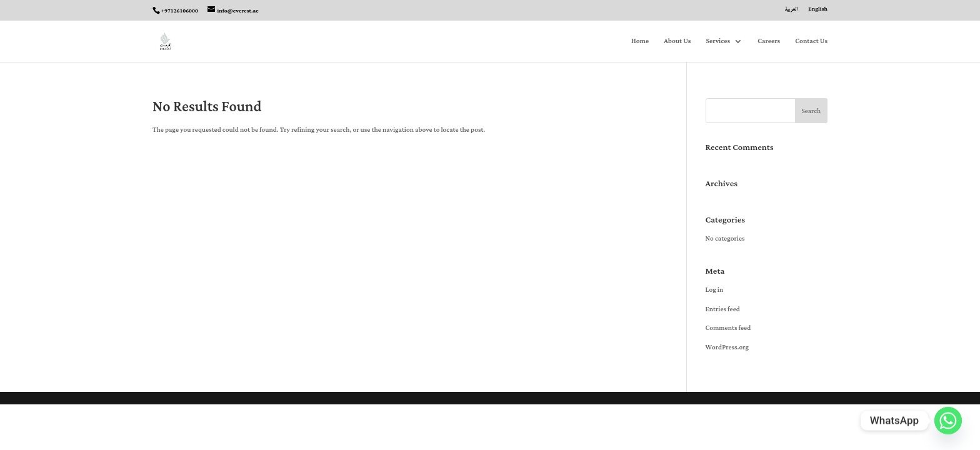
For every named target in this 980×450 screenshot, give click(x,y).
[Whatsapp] (948, 421)
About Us (677, 42)
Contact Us (811, 42)
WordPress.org (727, 347)
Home (640, 42)
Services (718, 42)
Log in (715, 290)
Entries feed (723, 309)
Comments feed (728, 328)
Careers (769, 42)
